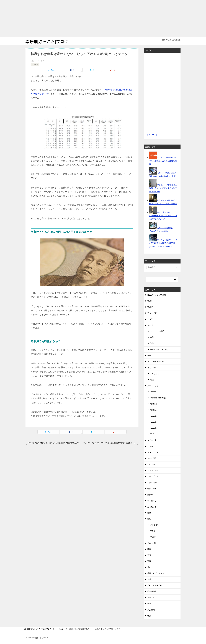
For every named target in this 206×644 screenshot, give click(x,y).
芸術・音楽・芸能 (155, 585)
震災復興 (151, 610)
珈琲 (152, 343)
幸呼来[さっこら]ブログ (47, 41)
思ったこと (152, 507)
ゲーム (150, 355)
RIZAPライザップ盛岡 (157, 295)
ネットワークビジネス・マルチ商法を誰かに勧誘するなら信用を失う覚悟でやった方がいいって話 (111, 443)
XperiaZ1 (154, 410)
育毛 (149, 579)
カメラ (150, 319)
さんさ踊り (152, 367)
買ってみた (152, 597)
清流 (152, 380)
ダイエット (152, 440)
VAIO (150, 301)
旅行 (149, 519)
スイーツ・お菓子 (157, 331)
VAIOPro (151, 307)
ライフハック (153, 464)
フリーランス (153, 452)
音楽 (149, 616)
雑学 (149, 604)
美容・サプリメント (156, 573)
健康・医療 (152, 488)
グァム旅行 (155, 525)
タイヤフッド (152, 135)
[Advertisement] (103, 18)
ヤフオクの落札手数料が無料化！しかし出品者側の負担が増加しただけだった (55, 443)
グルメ (150, 325)
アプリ (153, 434)
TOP (39, 629)
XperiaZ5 (154, 428)
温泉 (149, 555)
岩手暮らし (152, 501)
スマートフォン (154, 386)
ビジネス (35, 64)
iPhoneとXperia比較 (158, 398)
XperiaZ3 (154, 422)
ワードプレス (153, 476)
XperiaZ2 (154, 416)
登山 (149, 567)
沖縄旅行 (154, 537)
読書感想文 (152, 591)
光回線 (150, 494)
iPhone (153, 392)
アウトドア (152, 313)
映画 (149, 549)
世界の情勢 (152, 482)
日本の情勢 (152, 543)
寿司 (152, 337)
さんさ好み (155, 374)
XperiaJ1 (154, 404)
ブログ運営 (152, 458)
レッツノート (153, 470)
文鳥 (149, 513)
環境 (149, 561)
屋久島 (153, 531)
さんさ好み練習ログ (156, 361)
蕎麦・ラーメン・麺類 (159, 349)
